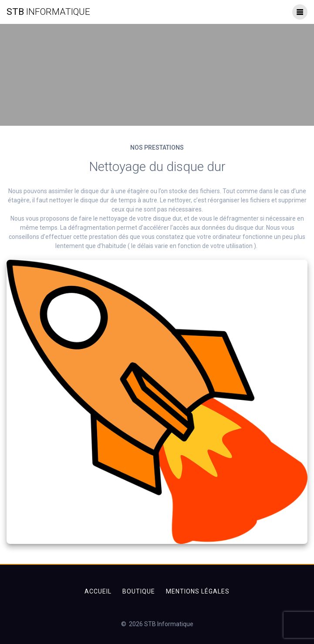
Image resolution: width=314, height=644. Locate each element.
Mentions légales (198, 591)
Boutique (139, 591)
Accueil (98, 591)
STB (48, 12)
